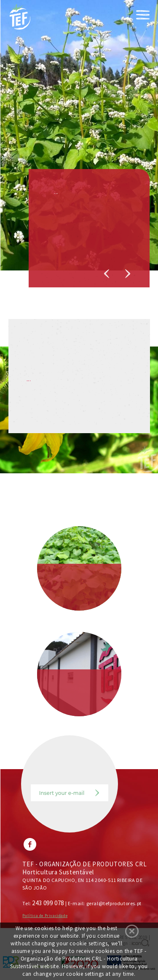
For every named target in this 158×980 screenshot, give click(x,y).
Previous (106, 274)
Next (127, 274)
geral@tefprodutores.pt (114, 903)
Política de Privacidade (45, 916)
